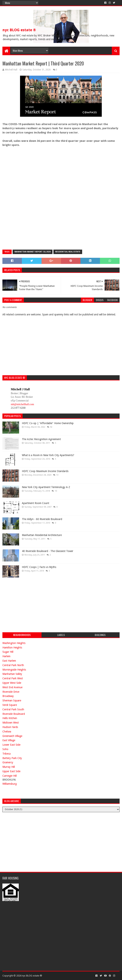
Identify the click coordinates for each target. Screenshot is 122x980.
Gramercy (8, 762)
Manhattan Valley (12, 674)
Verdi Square (10, 705)
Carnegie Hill (10, 776)
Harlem (6, 656)
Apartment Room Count (36, 503)
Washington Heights (14, 643)
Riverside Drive (11, 692)
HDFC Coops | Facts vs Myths (39, 567)
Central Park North (13, 665)
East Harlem (9, 661)
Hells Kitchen (10, 718)
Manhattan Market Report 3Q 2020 (33, 252)
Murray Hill (9, 767)
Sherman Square (12, 700)
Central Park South (13, 709)
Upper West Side (12, 683)
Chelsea (7, 732)
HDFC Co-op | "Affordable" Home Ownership (48, 423)
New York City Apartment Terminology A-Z (46, 487)
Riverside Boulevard (14, 714)
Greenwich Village (12, 736)
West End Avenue (12, 687)
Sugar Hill (8, 652)
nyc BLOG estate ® (19, 30)
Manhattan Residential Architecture (42, 535)
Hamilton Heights (12, 648)
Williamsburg (10, 784)
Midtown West (11, 723)
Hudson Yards (10, 727)
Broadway (8, 696)
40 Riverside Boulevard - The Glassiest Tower (48, 551)
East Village (9, 740)
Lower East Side (11, 745)
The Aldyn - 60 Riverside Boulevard (42, 519)
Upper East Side (11, 771)
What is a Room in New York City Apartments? (48, 455)
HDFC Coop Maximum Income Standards (45, 471)
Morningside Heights (14, 670)
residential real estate (68, 252)
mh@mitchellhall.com (22, 404)
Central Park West (13, 678)
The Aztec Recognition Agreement (41, 439)
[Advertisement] (30, 604)
